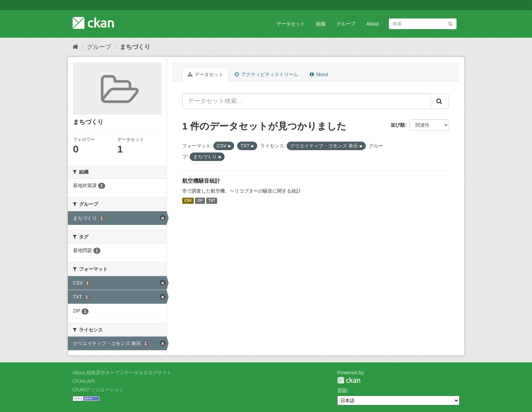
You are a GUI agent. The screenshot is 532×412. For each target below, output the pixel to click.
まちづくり (135, 47)
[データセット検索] (423, 24)
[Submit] (450, 23)
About (372, 24)
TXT (212, 201)
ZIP (200, 201)
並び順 (398, 125)
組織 (321, 24)
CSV (188, 201)
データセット (291, 24)
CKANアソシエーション (98, 390)
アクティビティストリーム (267, 74)
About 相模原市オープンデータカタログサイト (122, 373)
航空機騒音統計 (201, 181)
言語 (342, 391)
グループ (346, 24)
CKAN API (84, 381)
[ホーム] (75, 47)
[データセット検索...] (307, 101)
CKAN (349, 380)
